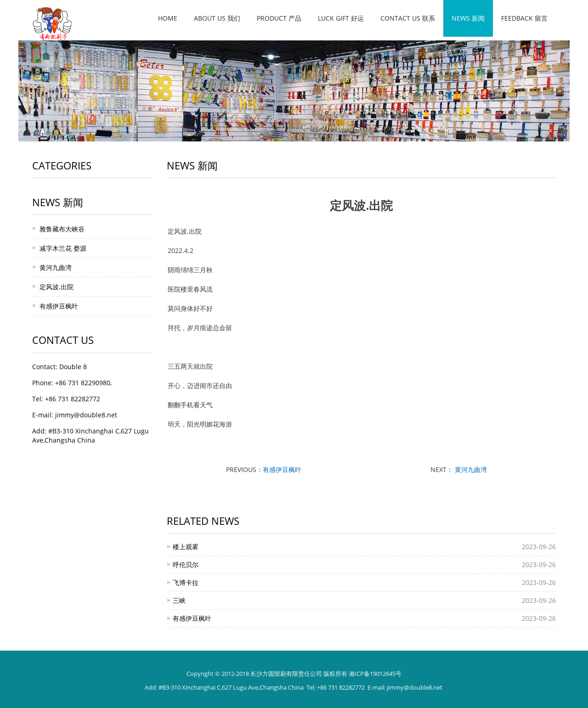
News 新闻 (468, 18)
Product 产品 (279, 18)
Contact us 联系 (408, 18)
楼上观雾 (186, 547)
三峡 (179, 600)
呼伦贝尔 (186, 565)
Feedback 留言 (524, 18)
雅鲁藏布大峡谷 (62, 229)
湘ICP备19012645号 (375, 674)
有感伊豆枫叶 (282, 469)
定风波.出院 (57, 287)
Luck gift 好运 (341, 18)
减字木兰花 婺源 (63, 248)
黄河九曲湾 (470, 469)
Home (168, 18)
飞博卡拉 (186, 582)
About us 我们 (217, 18)
